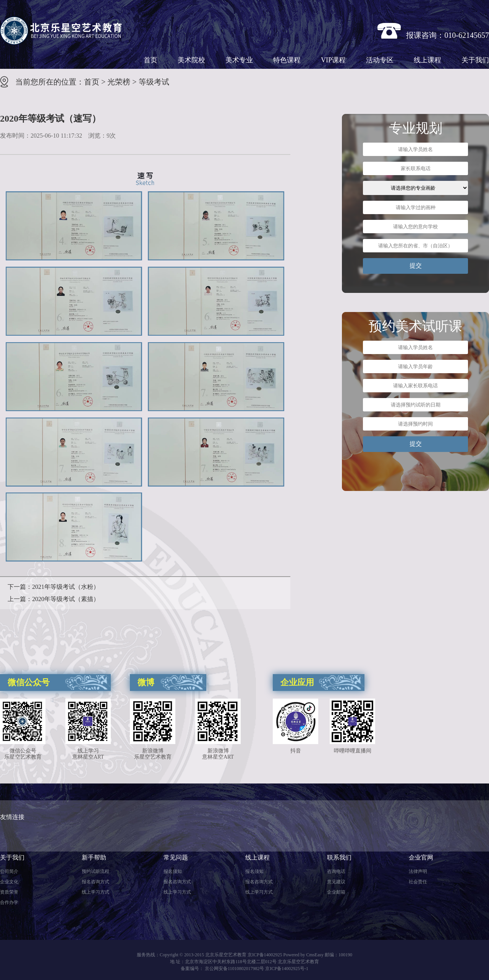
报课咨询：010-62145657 (448, 35)
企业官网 (421, 857)
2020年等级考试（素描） (66, 599)
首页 (151, 60)
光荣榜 (119, 82)
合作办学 (9, 902)
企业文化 (9, 882)
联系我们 (339, 857)
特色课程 (287, 60)
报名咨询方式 (96, 882)
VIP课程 (333, 60)
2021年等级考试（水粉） (66, 587)
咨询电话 (336, 871)
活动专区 (380, 60)
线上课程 (427, 60)
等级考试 (154, 82)
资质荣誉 (9, 892)
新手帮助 (94, 857)
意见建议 (336, 882)
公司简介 (9, 871)
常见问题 (176, 857)
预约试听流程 (96, 871)
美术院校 (191, 60)
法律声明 (418, 871)
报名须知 (173, 871)
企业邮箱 (336, 892)
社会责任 (418, 882)
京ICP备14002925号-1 (287, 969)
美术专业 (239, 60)
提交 (416, 266)
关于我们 (475, 60)
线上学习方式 (96, 892)
